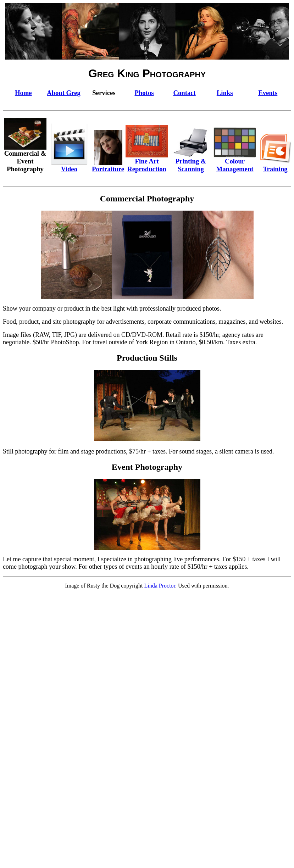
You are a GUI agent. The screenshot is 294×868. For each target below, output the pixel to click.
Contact (184, 93)
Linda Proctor (160, 586)
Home (23, 93)
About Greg (64, 93)
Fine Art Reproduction (147, 162)
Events (268, 93)
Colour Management (235, 162)
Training (275, 166)
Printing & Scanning (191, 162)
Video (69, 166)
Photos (144, 93)
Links (225, 93)
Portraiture (108, 166)
